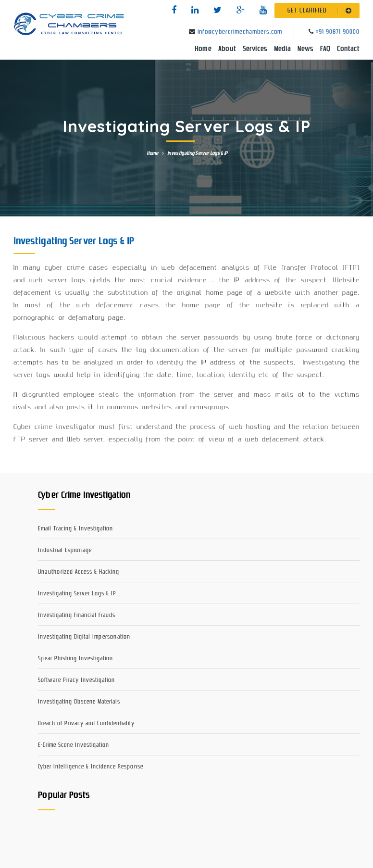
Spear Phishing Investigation (75, 659)
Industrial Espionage (65, 550)
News (305, 49)
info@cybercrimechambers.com (240, 32)
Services (255, 49)
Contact (348, 49)
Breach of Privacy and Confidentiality (86, 723)
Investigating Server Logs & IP (77, 594)
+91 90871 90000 (338, 32)
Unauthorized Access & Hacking (79, 572)
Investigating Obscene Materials (79, 702)
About (227, 49)
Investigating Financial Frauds (77, 615)
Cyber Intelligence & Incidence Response (91, 767)
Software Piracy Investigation (76, 680)
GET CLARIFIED (321, 11)
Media (282, 49)
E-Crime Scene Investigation (74, 745)
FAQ (325, 49)
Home (203, 49)
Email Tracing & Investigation (75, 529)
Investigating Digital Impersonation (84, 637)
